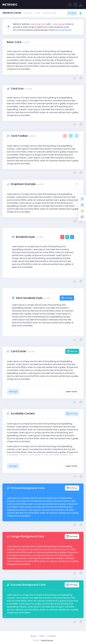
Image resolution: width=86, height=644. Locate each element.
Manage (13, 392)
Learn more (71, 392)
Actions (72, 13)
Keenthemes (47, 640)
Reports (72, 351)
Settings (67, 298)
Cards (37, 13)
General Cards (50, 13)
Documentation (64, 30)
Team (42, 636)
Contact (51, 636)
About (34, 636)
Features (28, 13)
